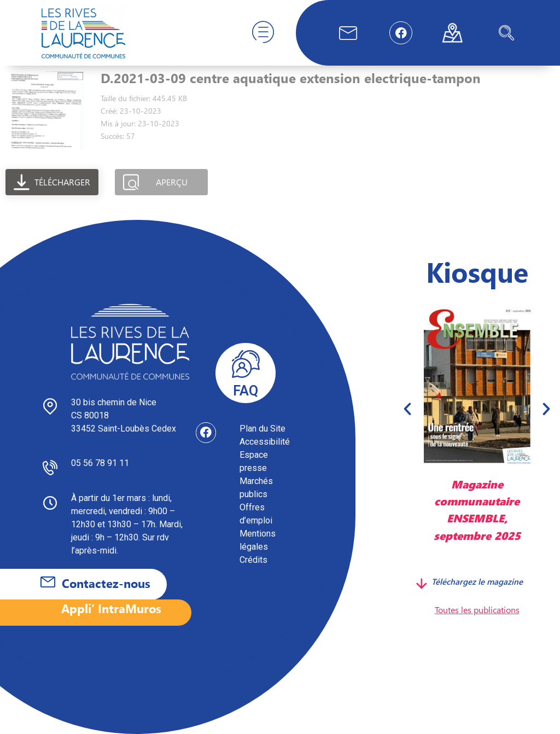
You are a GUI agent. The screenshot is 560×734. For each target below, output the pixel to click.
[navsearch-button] (506, 33)
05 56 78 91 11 (100, 463)
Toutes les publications (477, 610)
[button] (407, 409)
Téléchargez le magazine (477, 581)
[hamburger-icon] (263, 33)
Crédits (253, 560)
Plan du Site (262, 429)
